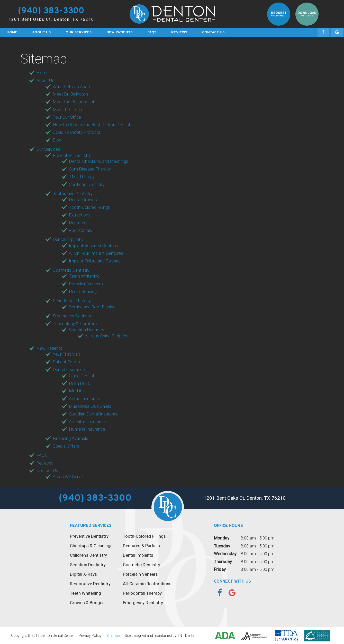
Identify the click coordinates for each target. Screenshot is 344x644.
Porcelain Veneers (86, 284)
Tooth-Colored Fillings (89, 207)
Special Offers (66, 446)
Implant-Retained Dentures (94, 245)
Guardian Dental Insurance (94, 414)
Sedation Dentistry (87, 330)
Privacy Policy (90, 636)
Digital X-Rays (83, 574)
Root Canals (80, 230)
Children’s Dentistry (87, 184)
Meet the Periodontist (74, 102)
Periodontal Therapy (72, 301)
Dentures (78, 223)
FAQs (152, 32)
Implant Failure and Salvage (95, 261)
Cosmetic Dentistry (71, 270)
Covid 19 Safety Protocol (76, 132)
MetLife (76, 391)
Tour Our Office (67, 117)
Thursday (223, 562)
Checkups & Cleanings (91, 546)
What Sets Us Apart (71, 87)
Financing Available (70, 438)
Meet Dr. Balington (70, 94)
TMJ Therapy (82, 177)
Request (279, 14)
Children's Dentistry (88, 555)
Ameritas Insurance (87, 422)
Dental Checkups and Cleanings (99, 161)
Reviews (179, 32)
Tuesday (222, 546)
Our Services (79, 32)
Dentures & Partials (141, 546)
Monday (222, 538)
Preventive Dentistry (72, 155)
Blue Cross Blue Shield (90, 406)
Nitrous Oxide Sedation (107, 336)
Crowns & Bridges (87, 603)
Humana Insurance (87, 429)
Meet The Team (68, 109)
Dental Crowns (83, 200)
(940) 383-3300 (51, 11)
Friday (220, 569)
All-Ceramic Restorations (147, 584)
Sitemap (113, 636)
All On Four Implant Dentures (96, 253)
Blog (57, 140)
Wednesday (225, 554)
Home (12, 32)
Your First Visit (66, 354)
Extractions (80, 215)
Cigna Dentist (82, 376)
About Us (41, 32)
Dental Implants (68, 239)
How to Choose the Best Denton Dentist (92, 125)
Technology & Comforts (75, 324)
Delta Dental (81, 383)
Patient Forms (66, 362)
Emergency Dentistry (73, 316)
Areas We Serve (68, 477)
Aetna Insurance (84, 399)
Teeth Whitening (84, 276)
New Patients (119, 32)
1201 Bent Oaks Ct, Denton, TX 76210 (51, 19)
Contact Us (213, 32)
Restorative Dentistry (73, 194)
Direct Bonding (83, 291)
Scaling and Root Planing (92, 307)
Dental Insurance (69, 370)
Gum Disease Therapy (90, 169)
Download (307, 14)
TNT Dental (186, 636)
